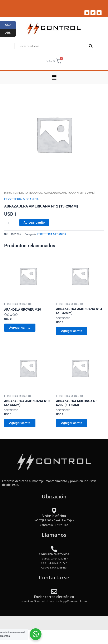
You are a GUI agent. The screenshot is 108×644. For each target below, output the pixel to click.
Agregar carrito (34, 223)
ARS (11, 33)
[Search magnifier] (91, 46)
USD (11, 25)
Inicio (7, 193)
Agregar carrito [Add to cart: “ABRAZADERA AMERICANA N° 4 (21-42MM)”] (72, 331)
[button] (54, 78)
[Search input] (52, 46)
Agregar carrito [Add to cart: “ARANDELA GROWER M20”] (20, 328)
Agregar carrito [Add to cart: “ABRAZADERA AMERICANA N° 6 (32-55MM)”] (20, 423)
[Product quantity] (10, 223)
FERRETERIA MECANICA (27, 193)
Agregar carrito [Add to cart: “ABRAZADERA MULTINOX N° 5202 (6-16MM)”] (72, 423)
